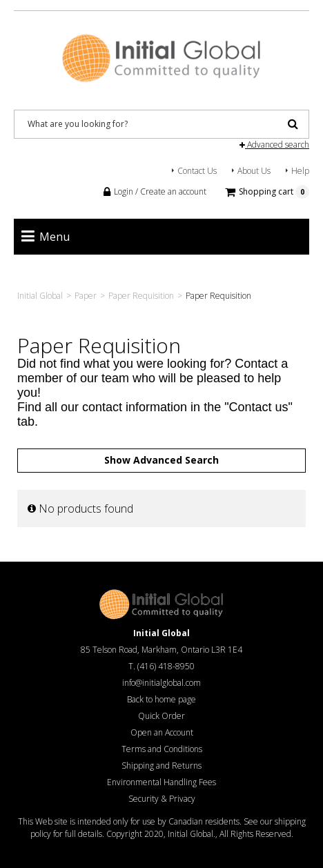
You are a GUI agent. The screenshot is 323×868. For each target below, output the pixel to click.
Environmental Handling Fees (161, 782)
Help (300, 171)
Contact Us (197, 171)
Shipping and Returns (161, 766)
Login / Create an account (155, 191)
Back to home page (161, 699)
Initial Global (40, 296)
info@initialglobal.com (161, 683)
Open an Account (162, 732)
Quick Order (161, 716)
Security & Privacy (162, 799)
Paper (86, 296)
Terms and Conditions (162, 749)
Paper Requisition (141, 296)
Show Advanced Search (161, 460)
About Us (254, 171)
